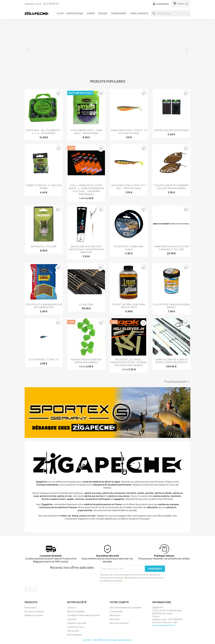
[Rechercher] (171, 13)
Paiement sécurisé (77, 623)
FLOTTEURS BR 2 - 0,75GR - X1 (44, 360)
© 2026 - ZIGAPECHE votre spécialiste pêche (107, 640)
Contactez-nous (76, 627)
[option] (107, 48)
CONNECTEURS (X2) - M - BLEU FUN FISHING (44, 187)
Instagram (34, 589)
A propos (72, 619)
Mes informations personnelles (126, 608)
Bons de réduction (119, 623)
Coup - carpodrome (70, 13)
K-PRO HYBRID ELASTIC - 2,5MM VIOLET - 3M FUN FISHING (86, 132)
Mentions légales (76, 611)
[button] (37, 48)
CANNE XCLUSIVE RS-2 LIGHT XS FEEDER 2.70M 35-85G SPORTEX (171, 361)
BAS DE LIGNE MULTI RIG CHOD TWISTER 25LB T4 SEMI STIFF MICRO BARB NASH (86, 249)
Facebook (28, 589)
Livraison (72, 608)
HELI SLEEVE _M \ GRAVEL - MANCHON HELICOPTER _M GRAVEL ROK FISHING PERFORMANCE (129, 362)
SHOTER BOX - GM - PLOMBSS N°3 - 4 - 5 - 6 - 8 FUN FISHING (44, 132)
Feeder (103, 13)
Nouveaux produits (34, 611)
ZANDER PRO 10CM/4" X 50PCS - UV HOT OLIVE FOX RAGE (129, 132)
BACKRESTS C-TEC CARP (44, 246)
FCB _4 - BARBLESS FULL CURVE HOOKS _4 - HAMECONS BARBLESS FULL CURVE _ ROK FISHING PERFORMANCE (86, 190)
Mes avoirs (115, 615)
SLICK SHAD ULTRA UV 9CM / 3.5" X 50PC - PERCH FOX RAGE (129, 187)
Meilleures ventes (34, 615)
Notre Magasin (75, 635)
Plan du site (73, 631)
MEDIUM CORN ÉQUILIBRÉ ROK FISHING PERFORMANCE (86, 361)
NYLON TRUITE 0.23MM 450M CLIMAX (129, 248)
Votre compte (119, 602)
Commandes (116, 611)
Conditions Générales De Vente (83, 615)
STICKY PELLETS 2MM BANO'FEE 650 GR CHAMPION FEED (44, 306)
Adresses (115, 619)
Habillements (139, 13)
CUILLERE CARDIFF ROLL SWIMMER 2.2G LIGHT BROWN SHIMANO (171, 187)
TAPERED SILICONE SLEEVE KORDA (171, 130)
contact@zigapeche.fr (164, 625)
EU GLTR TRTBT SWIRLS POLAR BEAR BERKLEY (171, 306)
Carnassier (119, 13)
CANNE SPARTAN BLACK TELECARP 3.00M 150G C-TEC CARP (171, 248)
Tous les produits (177, 382)
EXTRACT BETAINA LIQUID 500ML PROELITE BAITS (129, 306)
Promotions (31, 608)
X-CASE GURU (86, 304)
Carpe (91, 13)
